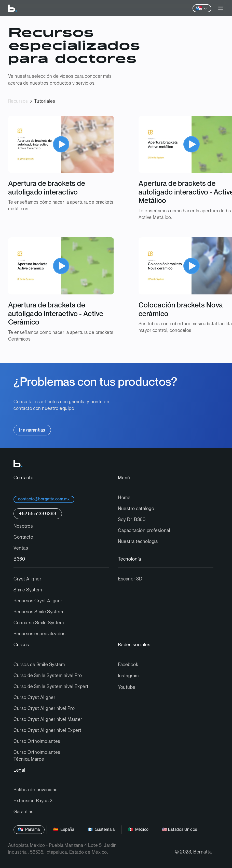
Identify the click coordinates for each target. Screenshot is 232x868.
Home (124, 498)
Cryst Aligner (27, 579)
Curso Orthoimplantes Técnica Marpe (37, 756)
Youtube (127, 687)
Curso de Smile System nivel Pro (48, 676)
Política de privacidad (36, 790)
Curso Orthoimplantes (37, 741)
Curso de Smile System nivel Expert (51, 687)
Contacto (23, 537)
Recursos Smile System (38, 612)
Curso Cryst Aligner (34, 698)
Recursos (18, 101)
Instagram (128, 676)
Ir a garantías (32, 430)
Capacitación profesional (144, 531)
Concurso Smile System (39, 623)
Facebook (128, 665)
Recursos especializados (39, 634)
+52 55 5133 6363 (38, 514)
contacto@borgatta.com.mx (44, 499)
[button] (221, 8)
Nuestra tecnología (138, 542)
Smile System (28, 590)
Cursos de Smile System (39, 665)
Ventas (21, 548)
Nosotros (23, 526)
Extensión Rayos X (33, 801)
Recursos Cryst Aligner (38, 601)
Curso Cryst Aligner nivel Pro (44, 709)
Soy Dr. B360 (132, 520)
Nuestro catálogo (136, 509)
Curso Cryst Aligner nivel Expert (47, 730)
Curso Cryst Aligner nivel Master (48, 720)
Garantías (23, 812)
